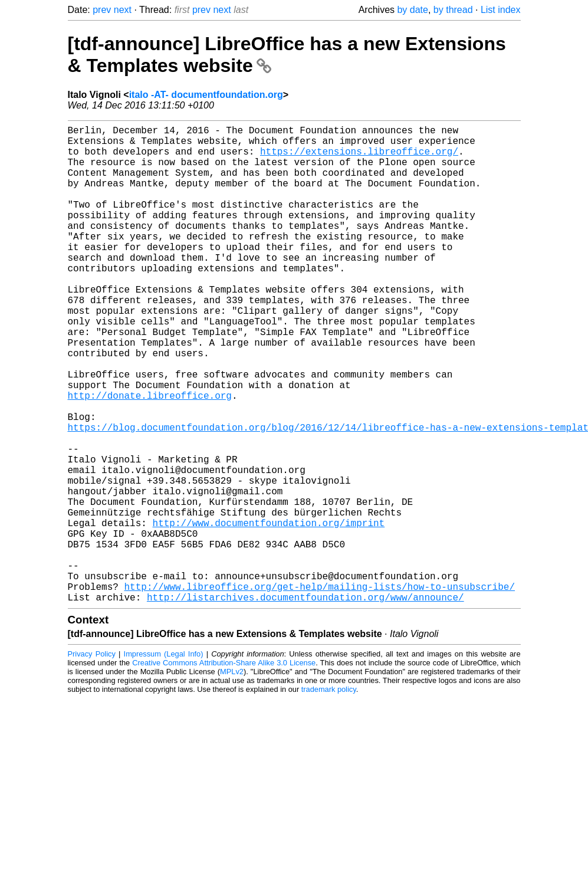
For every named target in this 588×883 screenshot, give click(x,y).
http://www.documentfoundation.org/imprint (269, 612)
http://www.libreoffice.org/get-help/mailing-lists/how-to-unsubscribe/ (320, 690)
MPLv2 (232, 778)
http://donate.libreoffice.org (150, 457)
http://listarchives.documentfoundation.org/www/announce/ (306, 703)
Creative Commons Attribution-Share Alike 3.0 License (224, 769)
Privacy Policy (92, 760)
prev (102, 10)
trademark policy (329, 795)
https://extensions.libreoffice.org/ (359, 158)
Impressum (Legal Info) (164, 760)
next (123, 10)
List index (501, 10)
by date (412, 10)
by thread (453, 10)
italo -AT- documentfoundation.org (206, 95)
